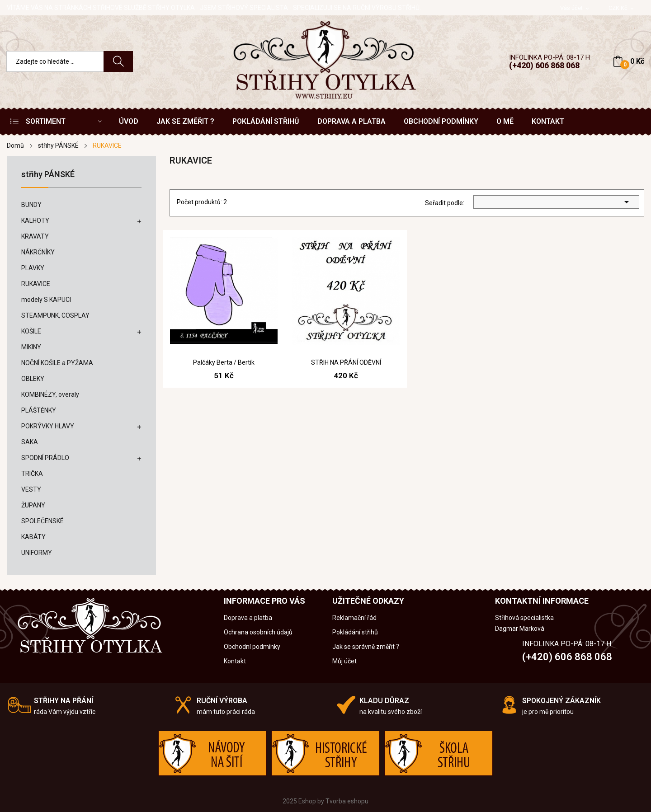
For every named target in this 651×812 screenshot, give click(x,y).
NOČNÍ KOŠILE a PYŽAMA (57, 363)
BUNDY (31, 205)
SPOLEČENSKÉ (42, 521)
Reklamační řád (354, 618)
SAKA (30, 442)
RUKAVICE (36, 284)
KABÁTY (33, 537)
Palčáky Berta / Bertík (224, 362)
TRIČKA (32, 474)
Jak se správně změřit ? (366, 647)
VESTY (31, 489)
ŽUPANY (33, 505)
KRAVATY (35, 236)
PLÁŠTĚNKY (39, 410)
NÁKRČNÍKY (38, 252)
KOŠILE (31, 331)
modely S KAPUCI (46, 300)
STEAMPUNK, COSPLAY (55, 315)
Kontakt (235, 661)
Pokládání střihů (355, 632)
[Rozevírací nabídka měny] (622, 8)
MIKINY (31, 347)
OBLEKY (33, 379)
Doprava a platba (248, 618)
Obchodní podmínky (252, 647)
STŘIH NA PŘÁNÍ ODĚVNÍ (346, 362)
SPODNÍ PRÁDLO (45, 458)
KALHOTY (35, 221)
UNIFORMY (37, 553)
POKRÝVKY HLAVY (48, 426)
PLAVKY (33, 268)
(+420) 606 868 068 (544, 65)
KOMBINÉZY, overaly (50, 394)
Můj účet (344, 661)
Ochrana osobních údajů (258, 632)
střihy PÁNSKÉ (48, 175)
